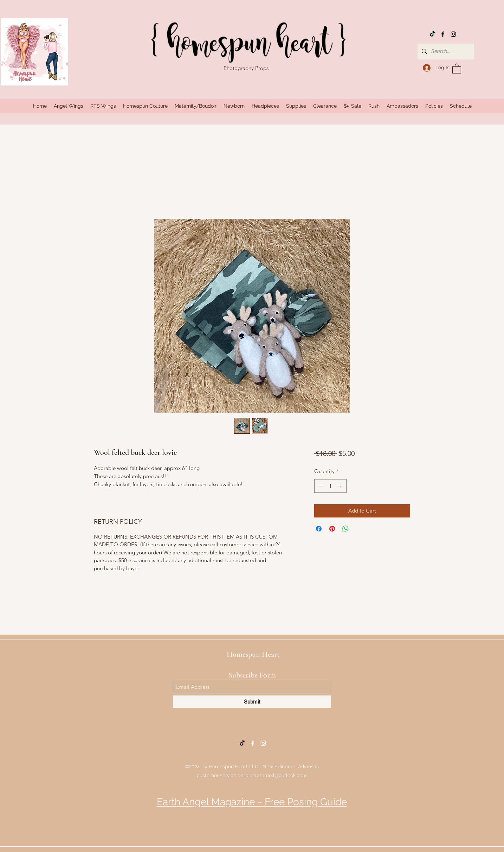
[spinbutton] (330, 486)
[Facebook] (443, 34)
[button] (457, 68)
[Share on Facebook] (319, 529)
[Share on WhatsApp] (345, 529)
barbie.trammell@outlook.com (272, 775)
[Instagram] (453, 34)
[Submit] (252, 702)
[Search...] (445, 52)
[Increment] (341, 486)
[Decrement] (320, 486)
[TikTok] (432, 34)
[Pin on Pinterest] (332, 529)
